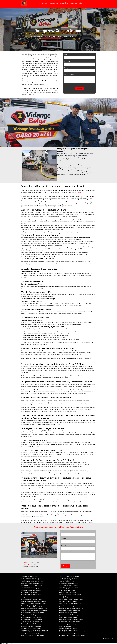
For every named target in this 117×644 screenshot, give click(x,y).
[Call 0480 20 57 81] (108, 639)
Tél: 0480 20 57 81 (86, 3)
